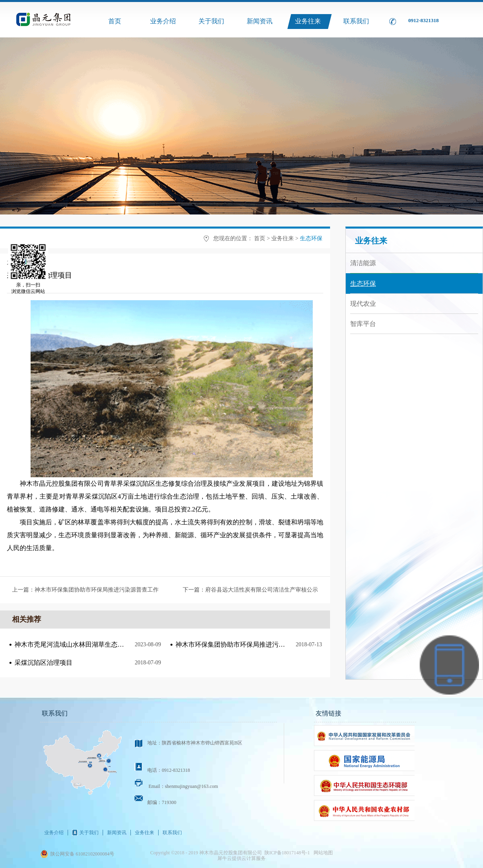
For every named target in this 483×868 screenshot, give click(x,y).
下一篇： (250, 590)
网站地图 (322, 853)
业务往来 (283, 238)
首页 (115, 21)
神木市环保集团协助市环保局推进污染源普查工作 (246, 644)
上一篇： (85, 590)
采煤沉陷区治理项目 (43, 663)
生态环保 (311, 238)
